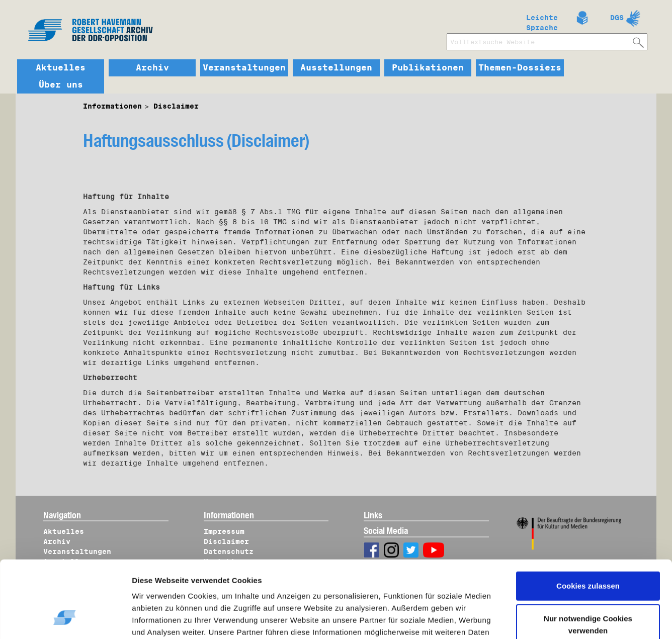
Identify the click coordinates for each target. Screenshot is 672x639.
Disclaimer (176, 106)
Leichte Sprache (542, 21)
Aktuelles (61, 68)
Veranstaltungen (244, 68)
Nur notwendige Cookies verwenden (588, 560)
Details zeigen (167, 619)
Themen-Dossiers (520, 68)
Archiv (152, 68)
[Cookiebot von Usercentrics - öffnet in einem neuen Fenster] (65, 619)
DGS (617, 18)
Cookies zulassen (588, 521)
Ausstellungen (336, 68)
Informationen (112, 106)
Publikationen (428, 68)
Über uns (61, 85)
